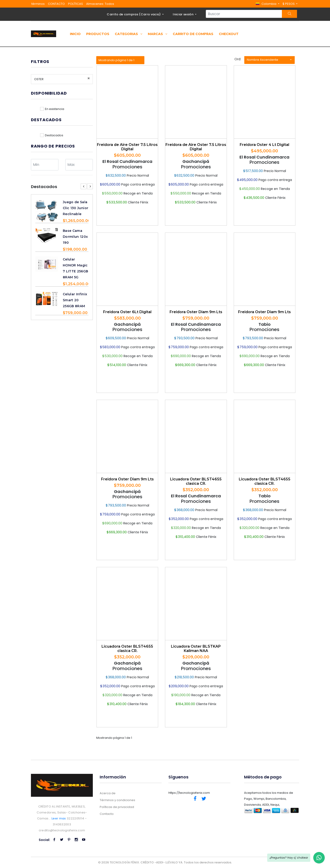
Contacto (107, 814)
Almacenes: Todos (100, 4)
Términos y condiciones (117, 800)
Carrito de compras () (134, 14)
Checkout (229, 34)
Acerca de (108, 793)
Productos (98, 34)
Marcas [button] (158, 34)
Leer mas (59, 818)
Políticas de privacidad (117, 807)
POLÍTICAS (76, 4)
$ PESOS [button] (289, 4)
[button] (267, 4)
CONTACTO (56, 4)
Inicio (75, 34)
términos (38, 4)
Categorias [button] (129, 34)
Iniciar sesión (183, 14)
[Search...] (244, 14)
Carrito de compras (193, 34)
